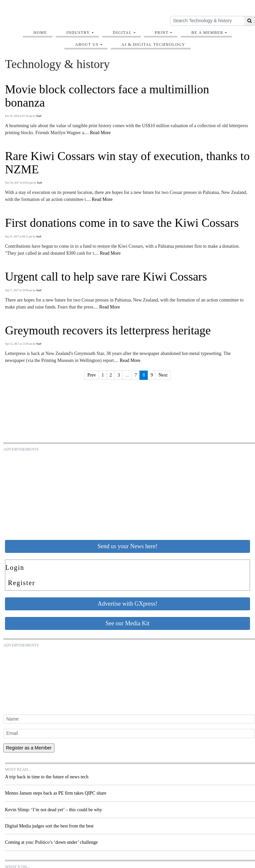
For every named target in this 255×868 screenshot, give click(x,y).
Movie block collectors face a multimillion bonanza (107, 96)
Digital (123, 33)
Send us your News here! (128, 546)
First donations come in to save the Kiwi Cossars (122, 223)
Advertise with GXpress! (127, 604)
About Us (87, 44)
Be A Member (207, 33)
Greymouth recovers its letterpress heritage (108, 331)
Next (163, 375)
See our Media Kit (127, 623)
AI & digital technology (153, 44)
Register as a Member (29, 748)
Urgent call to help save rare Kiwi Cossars (106, 277)
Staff (39, 116)
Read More (100, 133)
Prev (92, 375)
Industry (78, 33)
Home (40, 33)
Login (15, 567)
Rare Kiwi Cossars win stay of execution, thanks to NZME (127, 163)
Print (162, 33)
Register (22, 583)
